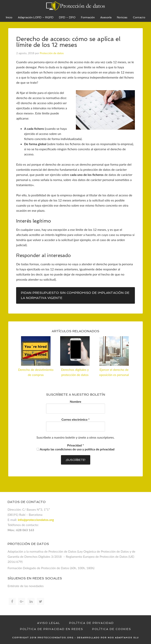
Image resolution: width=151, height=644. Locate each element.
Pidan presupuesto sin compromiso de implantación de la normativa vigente (75, 295)
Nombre (75, 401)
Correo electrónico (75, 419)
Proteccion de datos (75, 6)
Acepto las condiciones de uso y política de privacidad (75, 449)
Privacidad (76, 445)
